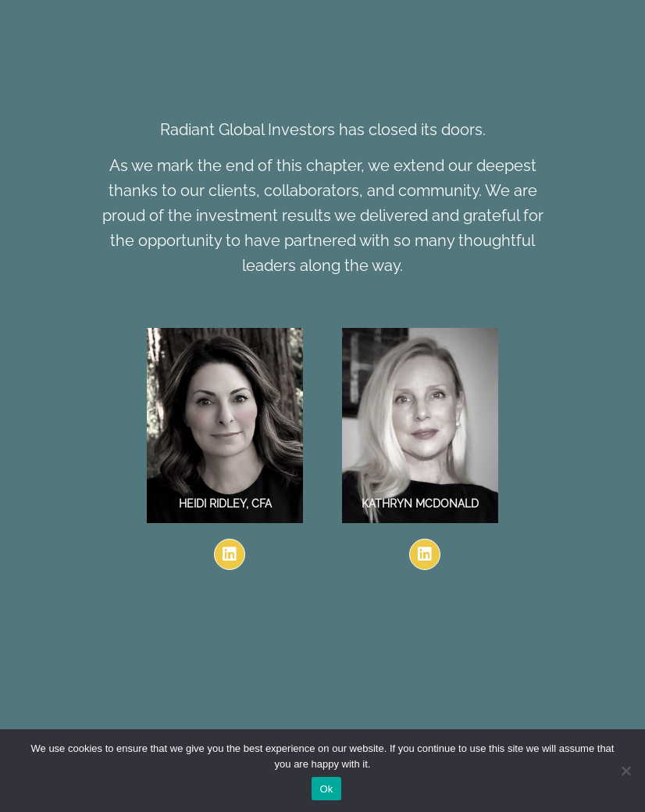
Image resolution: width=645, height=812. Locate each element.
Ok (326, 789)
